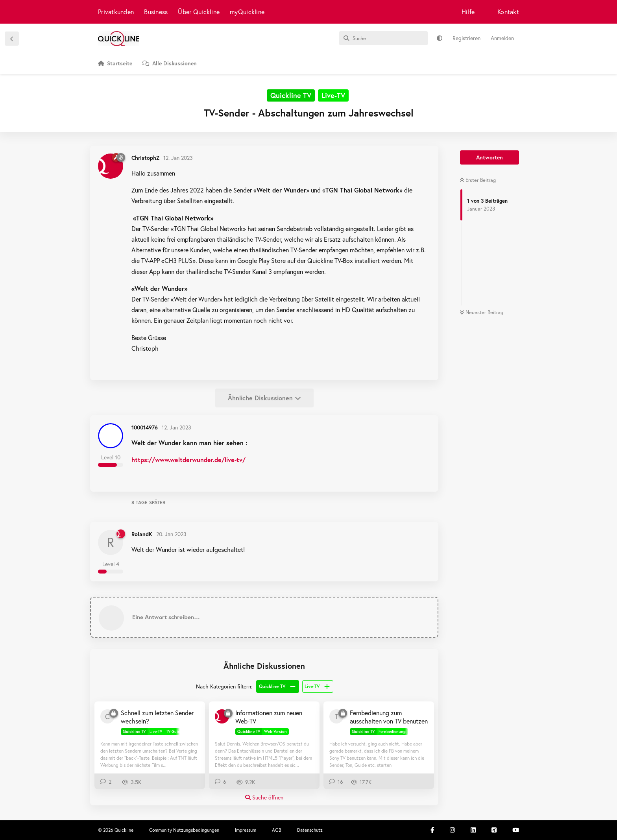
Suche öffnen (264, 797)
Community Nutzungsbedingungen (184, 830)
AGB (277, 830)
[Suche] (383, 38)
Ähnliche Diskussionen (264, 398)
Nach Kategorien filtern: (224, 686)
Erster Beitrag (478, 180)
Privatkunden (116, 12)
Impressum (246, 830)
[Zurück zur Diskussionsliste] (12, 39)
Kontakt (508, 12)
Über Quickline (199, 12)
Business (156, 12)
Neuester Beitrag (481, 312)
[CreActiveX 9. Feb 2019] (107, 716)
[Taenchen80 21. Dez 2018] (336, 716)
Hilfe (468, 12)
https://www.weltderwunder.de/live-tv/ (188, 460)
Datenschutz (310, 830)
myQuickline (247, 12)
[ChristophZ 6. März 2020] (222, 716)
